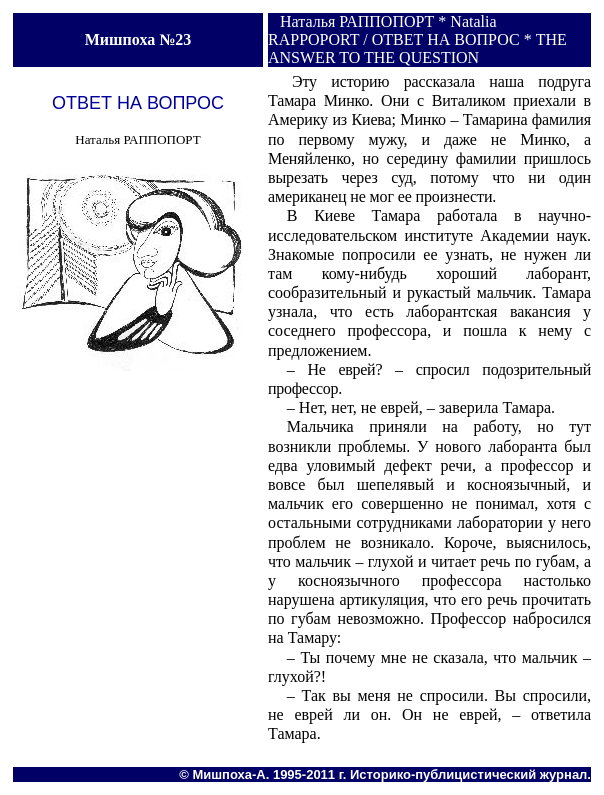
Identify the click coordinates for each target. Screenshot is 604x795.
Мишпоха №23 (138, 39)
